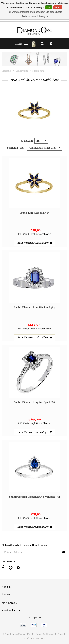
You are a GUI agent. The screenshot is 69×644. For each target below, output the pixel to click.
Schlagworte (22, 71)
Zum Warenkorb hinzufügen (35, 243)
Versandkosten (44, 234)
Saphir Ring (38, 71)
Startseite (7, 71)
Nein (58, 8)
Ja (48, 8)
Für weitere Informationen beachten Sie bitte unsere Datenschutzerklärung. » (35, 14)
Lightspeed (51, 634)
